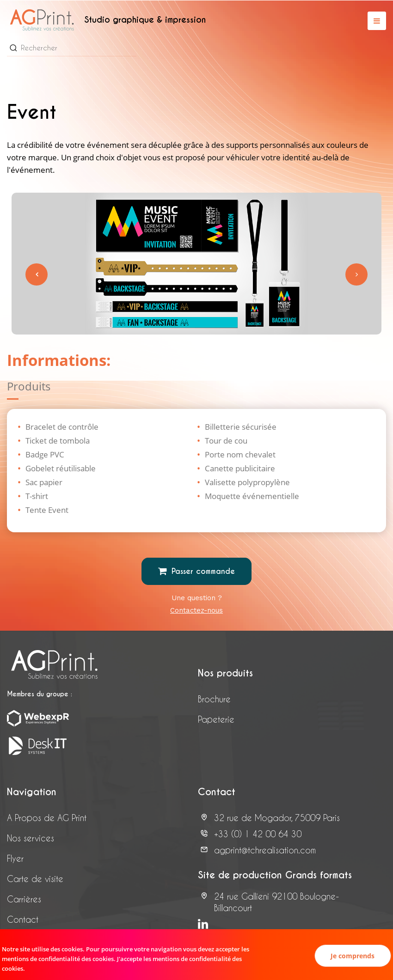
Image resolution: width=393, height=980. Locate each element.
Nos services (31, 838)
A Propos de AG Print (47, 818)
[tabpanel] (196, 264)
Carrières (24, 899)
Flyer (15, 858)
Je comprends (353, 956)
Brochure (214, 699)
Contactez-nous (196, 610)
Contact (23, 919)
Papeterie (216, 719)
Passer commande (196, 571)
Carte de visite (35, 879)
